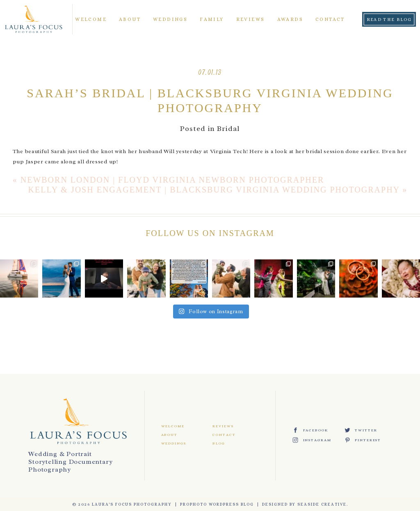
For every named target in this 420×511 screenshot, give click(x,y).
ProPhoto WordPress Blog (217, 504)
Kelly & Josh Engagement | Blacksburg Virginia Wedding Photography (214, 190)
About (130, 19)
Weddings (170, 19)
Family (212, 19)
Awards (290, 19)
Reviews (251, 19)
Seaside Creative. (323, 504)
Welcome (91, 19)
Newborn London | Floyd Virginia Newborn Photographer (172, 180)
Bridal (228, 128)
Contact (330, 19)
